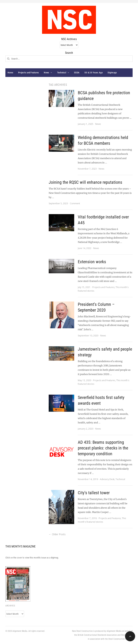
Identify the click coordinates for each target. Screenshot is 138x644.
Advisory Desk (107, 479)
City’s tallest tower (94, 493)
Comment (75, 203)
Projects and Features (28, 73)
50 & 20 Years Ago (94, 73)
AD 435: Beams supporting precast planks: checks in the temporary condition (103, 448)
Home (10, 73)
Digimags (112, 73)
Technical (62, 73)
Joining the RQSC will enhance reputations (85, 182)
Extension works (92, 262)
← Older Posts (57, 534)
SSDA (77, 73)
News (46, 73)
